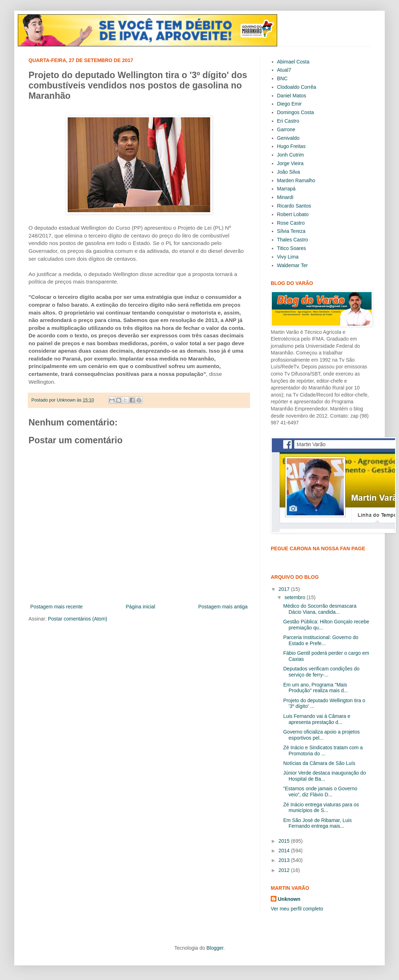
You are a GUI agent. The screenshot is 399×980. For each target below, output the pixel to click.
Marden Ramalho (296, 180)
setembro (295, 597)
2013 (285, 860)
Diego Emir (289, 104)
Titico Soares (292, 248)
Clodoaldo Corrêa (297, 87)
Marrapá (286, 189)
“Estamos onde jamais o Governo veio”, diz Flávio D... (320, 792)
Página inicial (141, 607)
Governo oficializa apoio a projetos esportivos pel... (322, 735)
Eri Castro (288, 121)
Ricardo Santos (294, 206)
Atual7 (284, 70)
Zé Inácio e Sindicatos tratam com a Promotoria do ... (323, 751)
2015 (285, 841)
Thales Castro (293, 240)
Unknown (289, 899)
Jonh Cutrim (291, 155)
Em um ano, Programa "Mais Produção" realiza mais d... (316, 688)
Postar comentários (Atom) (77, 619)
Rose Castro (291, 223)
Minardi (285, 197)
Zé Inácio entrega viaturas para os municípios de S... (321, 808)
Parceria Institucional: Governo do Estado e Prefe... (321, 640)
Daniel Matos (292, 96)
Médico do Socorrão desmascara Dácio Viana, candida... (320, 609)
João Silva (289, 172)
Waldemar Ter (292, 265)
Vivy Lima (288, 257)
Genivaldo (288, 138)
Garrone (286, 129)
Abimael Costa (293, 62)
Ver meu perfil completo (297, 909)
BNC (283, 78)
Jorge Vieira (290, 163)
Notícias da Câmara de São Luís (319, 763)
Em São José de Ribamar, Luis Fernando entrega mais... (317, 823)
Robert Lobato (293, 214)
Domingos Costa (296, 112)
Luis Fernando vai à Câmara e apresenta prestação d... (317, 719)
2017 (285, 589)
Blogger (215, 948)
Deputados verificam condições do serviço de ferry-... (321, 672)
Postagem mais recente (56, 607)
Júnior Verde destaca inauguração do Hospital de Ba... (325, 776)
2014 (285, 851)
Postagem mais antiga (223, 607)
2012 (285, 870)
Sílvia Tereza (291, 231)
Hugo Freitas (291, 146)
